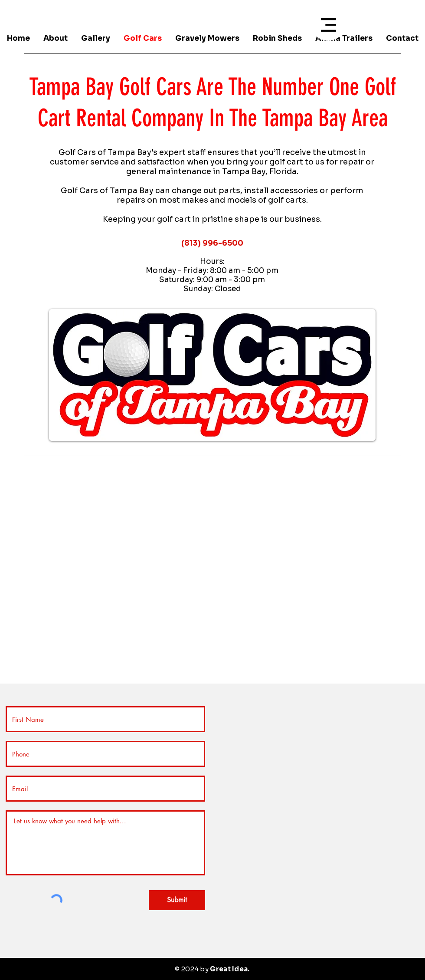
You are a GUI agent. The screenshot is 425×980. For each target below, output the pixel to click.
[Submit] (177, 900)
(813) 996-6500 (212, 243)
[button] (329, 25)
